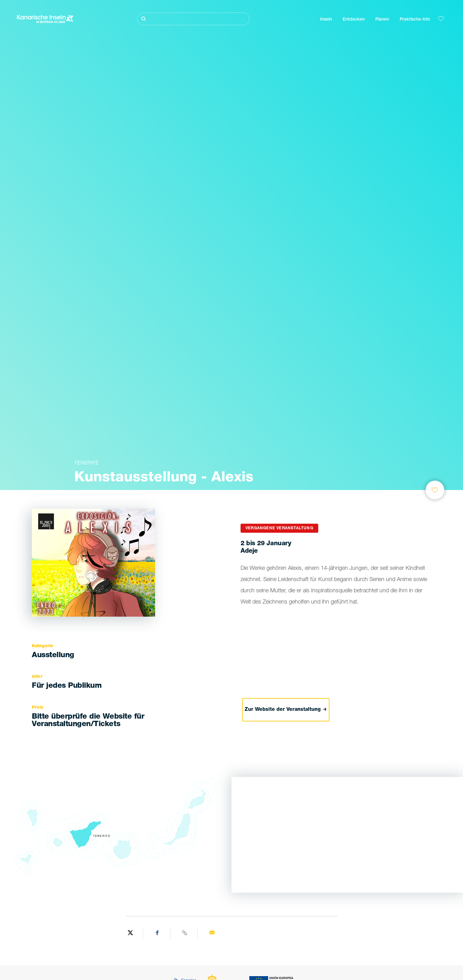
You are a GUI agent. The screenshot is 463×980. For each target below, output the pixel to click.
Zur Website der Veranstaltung (286, 710)
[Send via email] (212, 933)
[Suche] (193, 19)
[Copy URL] (185, 933)
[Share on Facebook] (158, 933)
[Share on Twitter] (131, 933)
